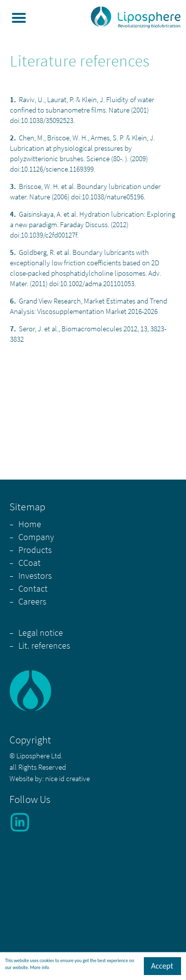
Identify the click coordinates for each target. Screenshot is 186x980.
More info (40, 968)
